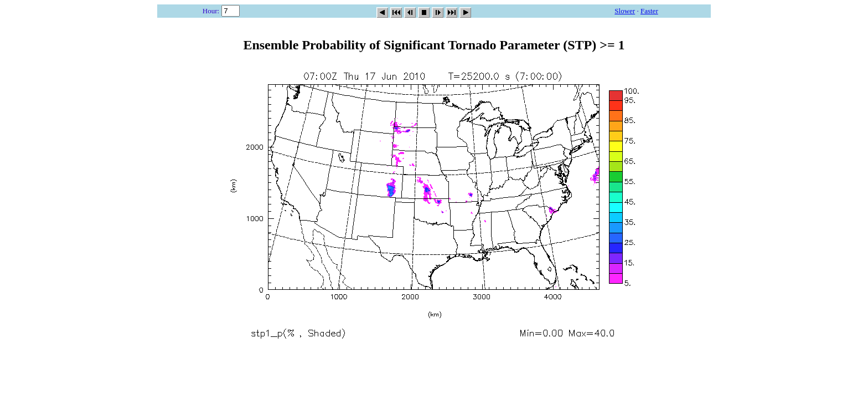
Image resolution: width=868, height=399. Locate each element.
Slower (625, 11)
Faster (649, 11)
